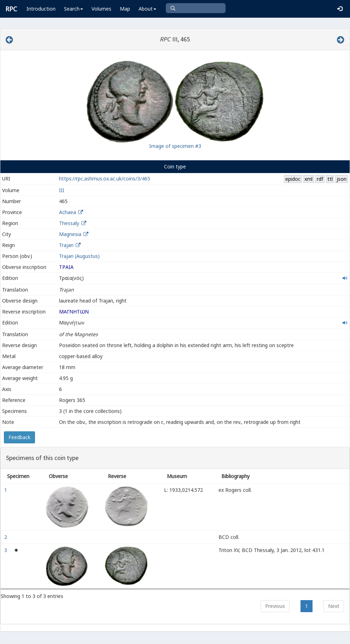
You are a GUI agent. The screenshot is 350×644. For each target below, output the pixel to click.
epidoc (293, 179)
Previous (275, 606)
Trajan (66, 245)
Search (74, 9)
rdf (320, 179)
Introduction (41, 9)
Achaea (68, 212)
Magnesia (70, 234)
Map (125, 9)
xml (308, 179)
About (147, 9)
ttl (330, 179)
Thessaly (69, 223)
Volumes (101, 9)
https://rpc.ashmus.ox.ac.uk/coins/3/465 (105, 179)
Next (334, 606)
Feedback (19, 437)
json (342, 179)
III (62, 190)
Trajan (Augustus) (79, 256)
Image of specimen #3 (175, 146)
